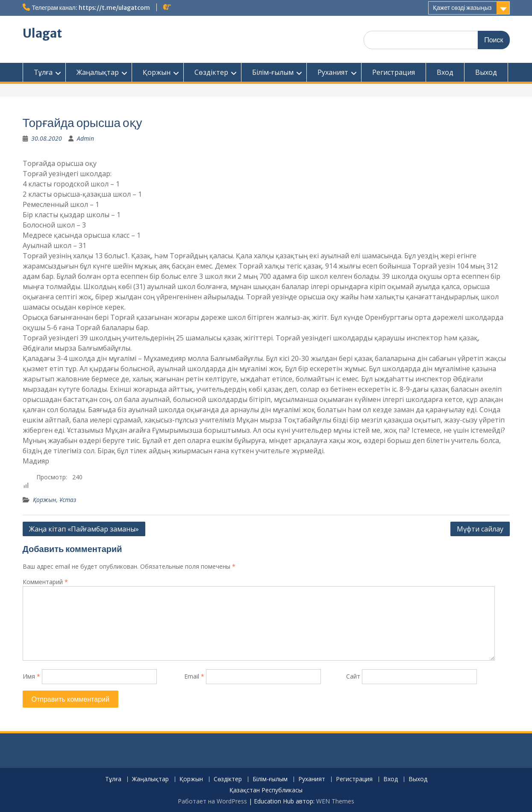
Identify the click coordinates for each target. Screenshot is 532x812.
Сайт (353, 676)
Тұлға (43, 72)
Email (194, 676)
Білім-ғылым (273, 72)
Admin (85, 138)
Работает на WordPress (212, 801)
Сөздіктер (211, 72)
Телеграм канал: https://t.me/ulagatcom (91, 8)
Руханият (333, 72)
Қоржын (157, 72)
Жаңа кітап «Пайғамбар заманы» (84, 529)
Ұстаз (68, 500)
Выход (486, 72)
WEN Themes (335, 801)
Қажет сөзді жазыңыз (462, 8)
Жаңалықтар (98, 72)
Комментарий (45, 582)
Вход (445, 72)
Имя (31, 676)
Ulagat (42, 33)
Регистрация (394, 72)
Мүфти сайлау (480, 529)
